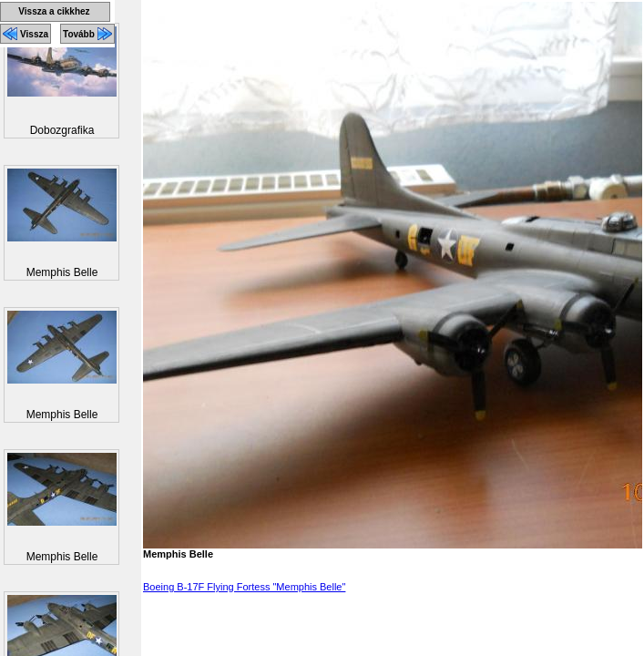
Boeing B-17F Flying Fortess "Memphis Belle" (244, 587)
